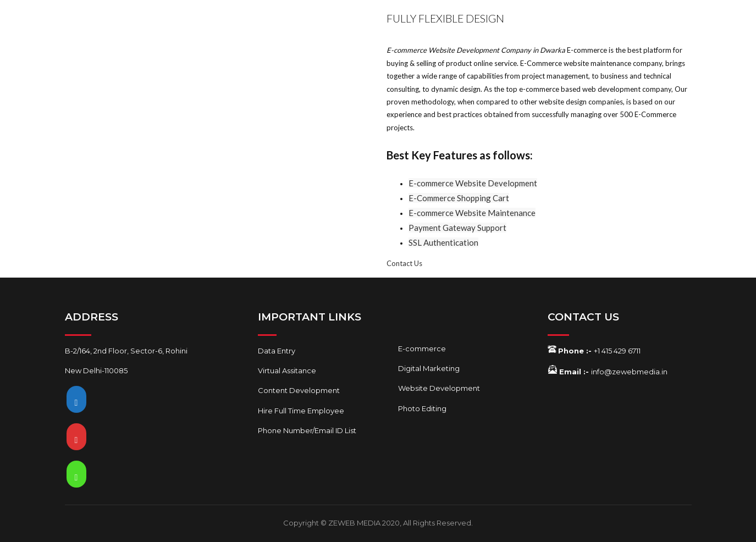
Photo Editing (422, 408)
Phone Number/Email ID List (307, 430)
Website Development (439, 388)
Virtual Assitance (287, 370)
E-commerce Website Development (473, 183)
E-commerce (422, 349)
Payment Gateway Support (457, 228)
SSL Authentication (443, 242)
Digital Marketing (429, 368)
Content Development (299, 390)
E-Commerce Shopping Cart (459, 198)
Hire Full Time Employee (301, 411)
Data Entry (277, 351)
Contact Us (404, 263)
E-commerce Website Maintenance (472, 213)
